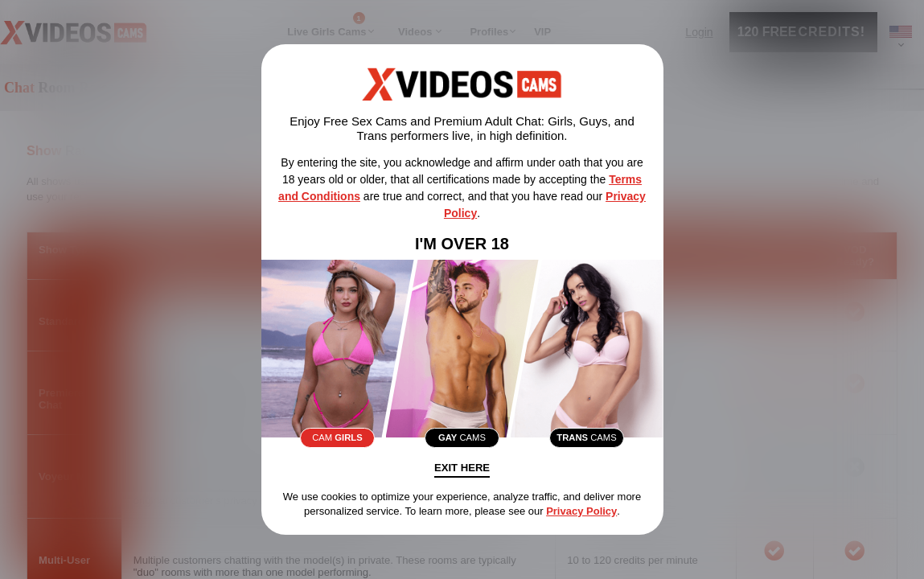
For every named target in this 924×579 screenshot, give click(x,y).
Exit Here (462, 471)
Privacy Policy (581, 514)
